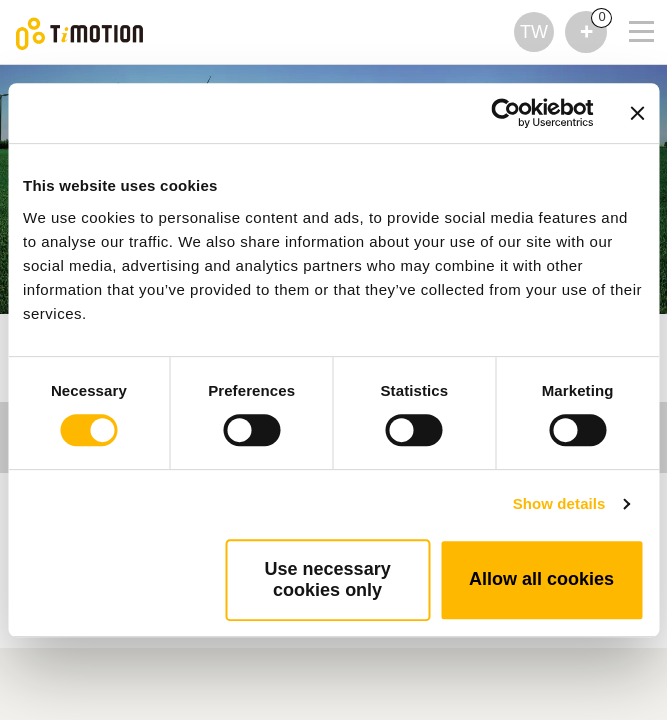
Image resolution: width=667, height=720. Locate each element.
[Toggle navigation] (629, 5)
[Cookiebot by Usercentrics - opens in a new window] (505, 113)
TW (534, 32)
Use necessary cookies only (328, 579)
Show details (559, 503)
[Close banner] (637, 113)
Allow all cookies (541, 579)
